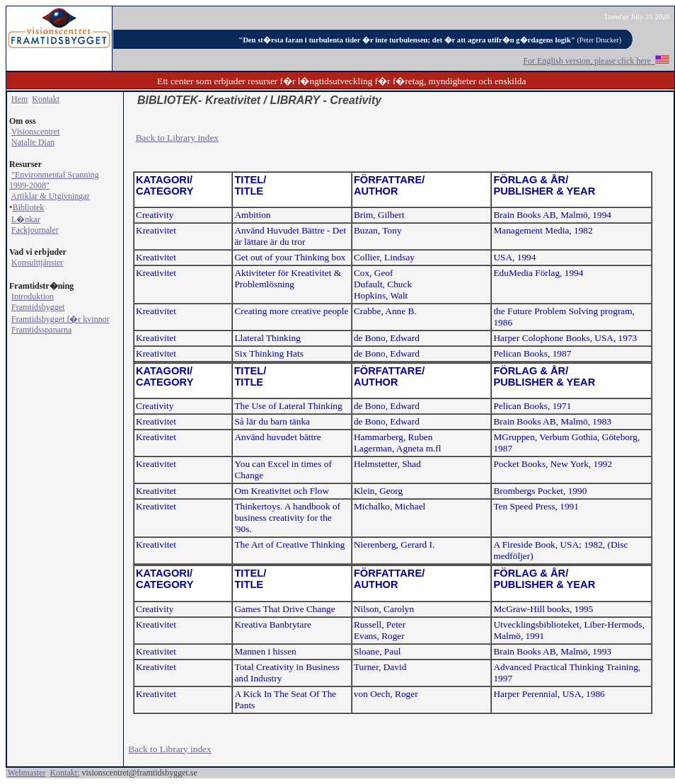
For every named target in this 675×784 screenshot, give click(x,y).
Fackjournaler (35, 230)
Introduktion (33, 296)
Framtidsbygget (38, 307)
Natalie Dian (33, 142)
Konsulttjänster (37, 263)
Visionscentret (36, 132)
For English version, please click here (596, 61)
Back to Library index (177, 138)
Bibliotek (29, 207)
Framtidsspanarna (41, 330)
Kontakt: (64, 773)
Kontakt (46, 99)
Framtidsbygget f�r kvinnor (60, 319)
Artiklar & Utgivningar (50, 196)
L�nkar (26, 219)
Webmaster (27, 773)
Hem (19, 99)
